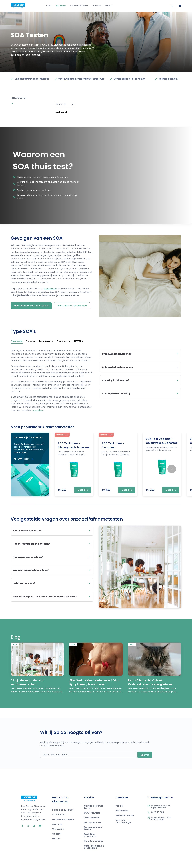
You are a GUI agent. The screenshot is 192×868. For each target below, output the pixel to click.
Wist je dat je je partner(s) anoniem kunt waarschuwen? (52, 597)
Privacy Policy (165, 862)
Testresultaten (92, 811)
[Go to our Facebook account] (23, 819)
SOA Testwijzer (92, 806)
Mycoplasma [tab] (46, 341)
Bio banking (122, 804)
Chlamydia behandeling (141, 394)
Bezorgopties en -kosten (94, 821)
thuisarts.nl (50, 289)
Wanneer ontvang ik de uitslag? (52, 570)
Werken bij (58, 822)
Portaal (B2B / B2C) (63, 803)
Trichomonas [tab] (64, 341)
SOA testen (58, 808)
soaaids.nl (38, 410)
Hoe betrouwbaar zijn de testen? (52, 544)
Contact (109, 6)
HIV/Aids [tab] (79, 341)
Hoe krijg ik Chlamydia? (141, 380)
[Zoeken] (172, 6)
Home (49, 6)
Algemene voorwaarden (146, 862)
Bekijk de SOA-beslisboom (72, 306)
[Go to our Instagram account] (27, 819)
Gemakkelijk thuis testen (94, 800)
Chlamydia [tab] (17, 341)
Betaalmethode (93, 816)
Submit (145, 748)
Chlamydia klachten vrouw (141, 367)
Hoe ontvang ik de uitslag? (52, 557)
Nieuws (56, 832)
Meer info (83, 490)
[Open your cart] (180, 6)
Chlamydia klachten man (141, 354)
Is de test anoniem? (52, 583)
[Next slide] (172, 469)
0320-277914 (158, 805)
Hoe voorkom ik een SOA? (52, 531)
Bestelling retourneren (91, 828)
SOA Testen (61, 6)
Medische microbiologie (123, 815)
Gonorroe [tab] (31, 341)
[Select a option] (65, 104)
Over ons (97, 6)
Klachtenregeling (93, 834)
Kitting (119, 799)
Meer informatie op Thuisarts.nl (31, 306)
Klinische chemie (125, 809)
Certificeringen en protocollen (94, 840)
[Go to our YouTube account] (39, 819)
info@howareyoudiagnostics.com (160, 800)
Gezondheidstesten (79, 6)
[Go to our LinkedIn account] (33, 819)
